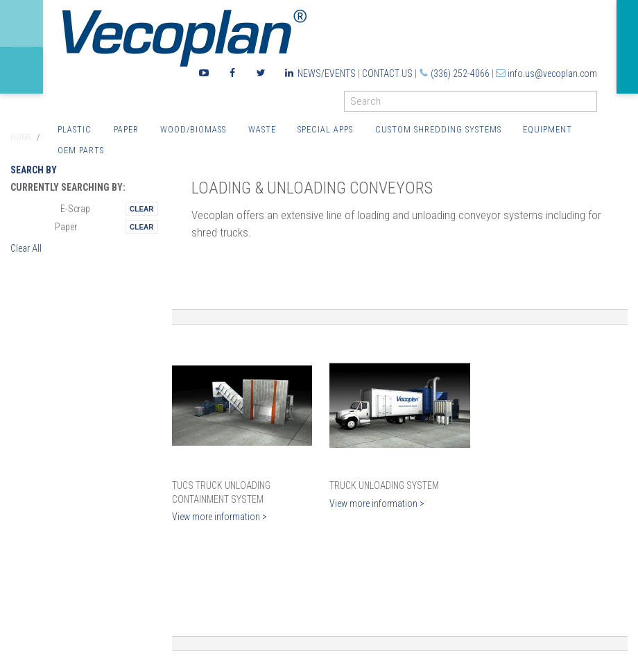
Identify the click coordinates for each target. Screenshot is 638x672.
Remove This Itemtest (141, 209)
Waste (262, 129)
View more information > (219, 517)
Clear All (26, 248)
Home (21, 137)
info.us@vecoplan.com (552, 74)
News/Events (327, 74)
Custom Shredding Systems (438, 129)
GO (592, 104)
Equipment (548, 129)
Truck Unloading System (384, 485)
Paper (126, 129)
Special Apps (325, 129)
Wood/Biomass (193, 129)
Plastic (75, 129)
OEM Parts (81, 150)
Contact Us (387, 74)
